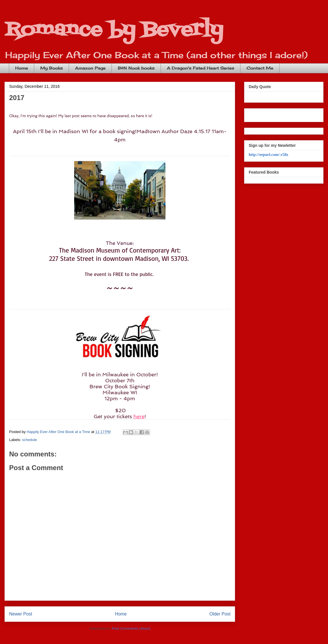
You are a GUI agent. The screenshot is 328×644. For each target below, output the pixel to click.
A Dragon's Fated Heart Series (201, 68)
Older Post (220, 614)
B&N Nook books (136, 68)
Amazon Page (90, 68)
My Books (51, 68)
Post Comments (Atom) (131, 628)
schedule (30, 440)
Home (22, 68)
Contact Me (260, 68)
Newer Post (21, 614)
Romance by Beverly (114, 30)
